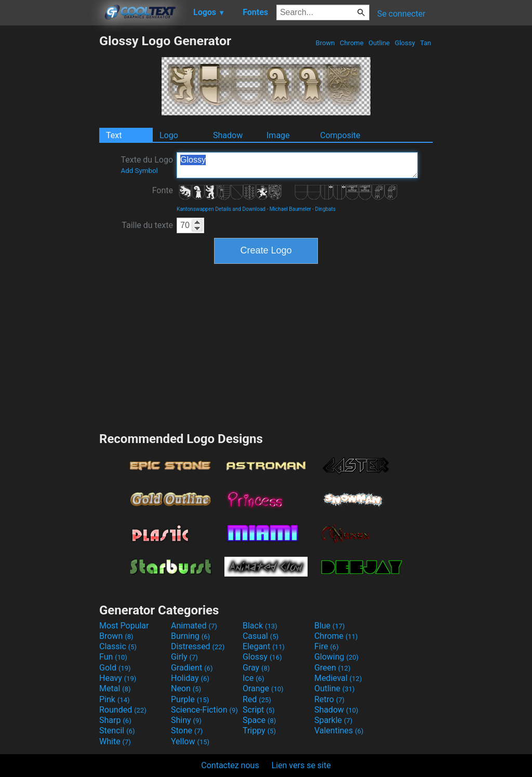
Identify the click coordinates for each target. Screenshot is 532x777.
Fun (113, 657)
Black (260, 626)
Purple (190, 699)
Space (259, 720)
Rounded (123, 710)
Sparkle (333, 720)
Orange (263, 688)
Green (332, 668)
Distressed (198, 646)
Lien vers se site (301, 765)
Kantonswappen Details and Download (221, 209)
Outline (379, 43)
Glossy (405, 43)
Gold (115, 668)
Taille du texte (147, 225)
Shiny (186, 720)
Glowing (336, 657)
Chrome (352, 43)
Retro (329, 699)
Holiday (190, 678)
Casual (261, 636)
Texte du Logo (147, 165)
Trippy (259, 731)
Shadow (228, 135)
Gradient (192, 668)
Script (259, 710)
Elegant (264, 646)
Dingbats (325, 209)
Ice (253, 678)
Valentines (339, 731)
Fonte (163, 190)
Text (114, 135)
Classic (118, 646)
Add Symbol (139, 171)
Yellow (190, 741)
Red (257, 699)
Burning (190, 636)
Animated (194, 626)
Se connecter (401, 14)
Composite (340, 135)
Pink (115, 699)
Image (278, 135)
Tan (425, 43)
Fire (327, 646)
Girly (184, 657)
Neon (186, 688)
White (115, 741)
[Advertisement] (49, 189)
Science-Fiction (204, 710)
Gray (256, 668)
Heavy (118, 678)
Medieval (338, 678)
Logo (169, 135)
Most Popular (124, 626)
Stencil (117, 731)
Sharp (115, 720)
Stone (187, 731)
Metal (115, 688)
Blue (330, 626)
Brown (325, 43)
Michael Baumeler (290, 209)
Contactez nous (230, 765)
